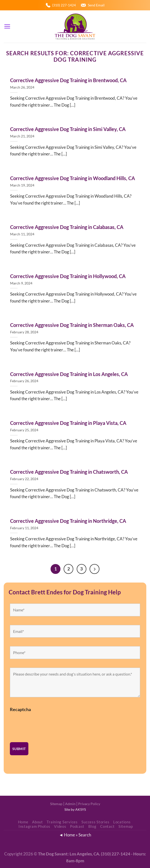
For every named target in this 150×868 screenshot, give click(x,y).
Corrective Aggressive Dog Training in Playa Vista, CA (68, 423)
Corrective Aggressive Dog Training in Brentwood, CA (68, 80)
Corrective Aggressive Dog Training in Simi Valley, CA (68, 129)
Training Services (62, 822)
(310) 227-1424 (64, 5)
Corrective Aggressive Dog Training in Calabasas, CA (67, 227)
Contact (107, 827)
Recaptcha (20, 710)
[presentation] (47, 724)
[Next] (95, 569)
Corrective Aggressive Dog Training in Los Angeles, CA (69, 374)
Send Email (96, 5)
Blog (92, 827)
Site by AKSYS (75, 810)
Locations (122, 822)
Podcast (77, 827)
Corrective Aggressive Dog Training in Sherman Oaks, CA (72, 325)
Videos (60, 827)
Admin (70, 804)
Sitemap (56, 804)
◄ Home (67, 835)
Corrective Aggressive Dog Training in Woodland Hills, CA (73, 178)
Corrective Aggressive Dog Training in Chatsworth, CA (69, 472)
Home (23, 822)
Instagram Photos (34, 827)
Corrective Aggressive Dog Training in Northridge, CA (68, 521)
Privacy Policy (89, 804)
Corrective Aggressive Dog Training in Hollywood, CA (68, 276)
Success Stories (95, 822)
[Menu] (7, 27)
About (37, 822)
